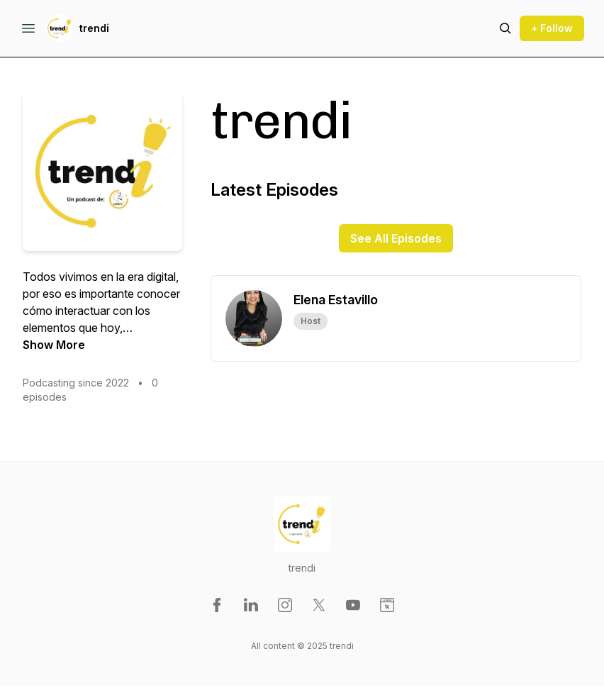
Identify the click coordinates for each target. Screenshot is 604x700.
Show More (54, 345)
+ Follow (552, 28)
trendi (94, 28)
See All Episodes (396, 238)
